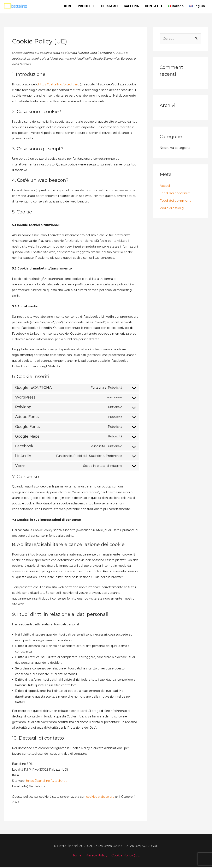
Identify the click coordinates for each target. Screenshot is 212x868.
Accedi (165, 186)
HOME (67, 6)
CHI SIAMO (109, 6)
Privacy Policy (96, 856)
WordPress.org (172, 209)
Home (75, 856)
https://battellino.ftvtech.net (59, 85)
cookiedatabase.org (100, 797)
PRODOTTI (87, 6)
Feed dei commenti (176, 201)
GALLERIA (131, 6)
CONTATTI (153, 6)
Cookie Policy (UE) (127, 856)
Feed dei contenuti (175, 194)
